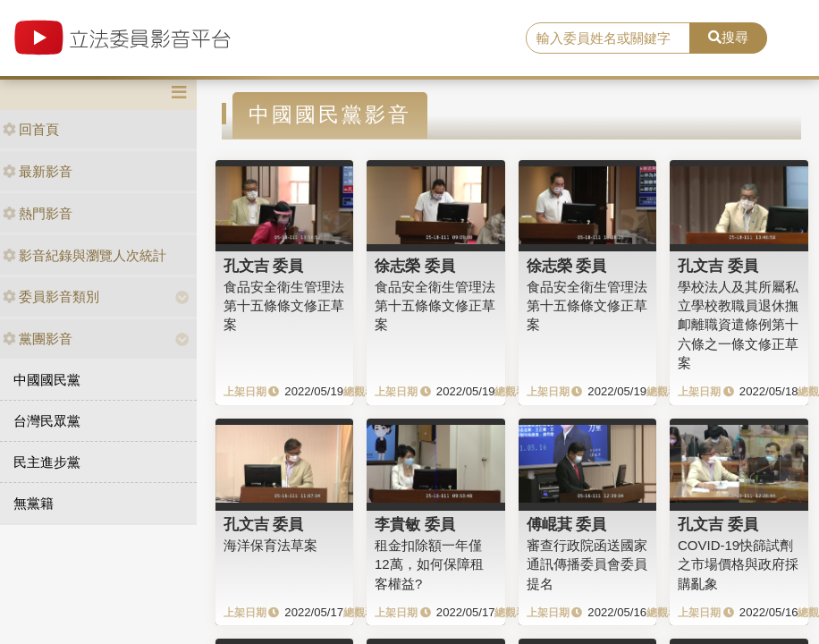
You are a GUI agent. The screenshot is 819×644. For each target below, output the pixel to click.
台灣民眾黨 (47, 421)
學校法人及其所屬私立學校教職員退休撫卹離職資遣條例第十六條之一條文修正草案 (738, 325)
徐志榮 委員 (415, 266)
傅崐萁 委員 (567, 524)
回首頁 (31, 129)
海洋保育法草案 (270, 545)
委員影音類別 (51, 297)
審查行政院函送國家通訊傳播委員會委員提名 (587, 564)
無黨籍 (34, 503)
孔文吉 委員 (264, 266)
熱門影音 (38, 213)
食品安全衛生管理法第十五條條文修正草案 (284, 306)
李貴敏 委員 (415, 524)
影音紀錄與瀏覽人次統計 (84, 255)
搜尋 (728, 37)
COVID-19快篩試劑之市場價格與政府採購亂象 (738, 564)
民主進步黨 (47, 462)
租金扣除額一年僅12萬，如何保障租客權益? (429, 564)
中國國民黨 (47, 380)
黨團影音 (38, 339)
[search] (608, 38)
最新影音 (38, 171)
